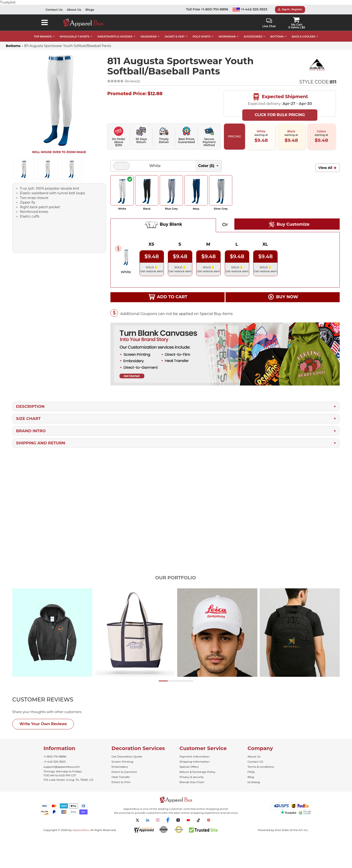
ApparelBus (81, 825)
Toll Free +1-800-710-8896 (207, 5)
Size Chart (28, 414)
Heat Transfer (121, 772)
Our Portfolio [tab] (175, 573)
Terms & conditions (261, 762)
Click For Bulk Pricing (280, 110)
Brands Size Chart (192, 777)
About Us (74, 5)
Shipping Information (194, 757)
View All (325, 163)
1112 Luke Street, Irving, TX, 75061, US (68, 775)
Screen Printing (122, 757)
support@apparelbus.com (62, 762)
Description (30, 402)
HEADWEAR (148, 32)
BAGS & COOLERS (304, 32)
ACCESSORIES (253, 32)
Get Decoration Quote (127, 752)
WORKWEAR (227, 32)
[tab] (51, 695)
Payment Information (194, 752)
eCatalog (254, 777)
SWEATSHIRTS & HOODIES (115, 32)
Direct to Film (121, 777)
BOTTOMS (277, 32)
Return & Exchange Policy (197, 767)
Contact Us (54, 5)
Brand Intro (31, 426)
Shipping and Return (41, 438)
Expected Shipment (280, 92)
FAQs (251, 767)
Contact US (255, 757)
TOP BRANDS (43, 32)
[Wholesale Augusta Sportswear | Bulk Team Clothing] (317, 60)
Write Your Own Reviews (43, 719)
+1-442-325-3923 (250, 5)
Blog (251, 772)
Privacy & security (192, 772)
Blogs (90, 5)
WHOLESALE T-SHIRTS (75, 32)
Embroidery (120, 762)
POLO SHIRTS (202, 32)
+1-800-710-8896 (55, 752)
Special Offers (189, 762)
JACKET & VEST (175, 32)
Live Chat (269, 18)
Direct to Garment (124, 767)
